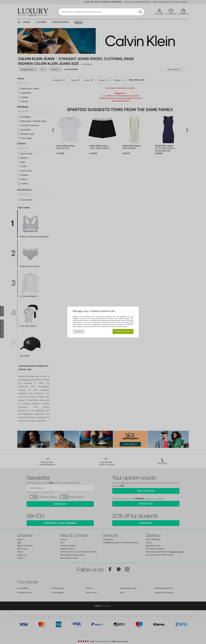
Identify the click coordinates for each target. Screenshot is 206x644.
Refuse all (79, 331)
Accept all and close (123, 331)
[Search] (140, 12)
